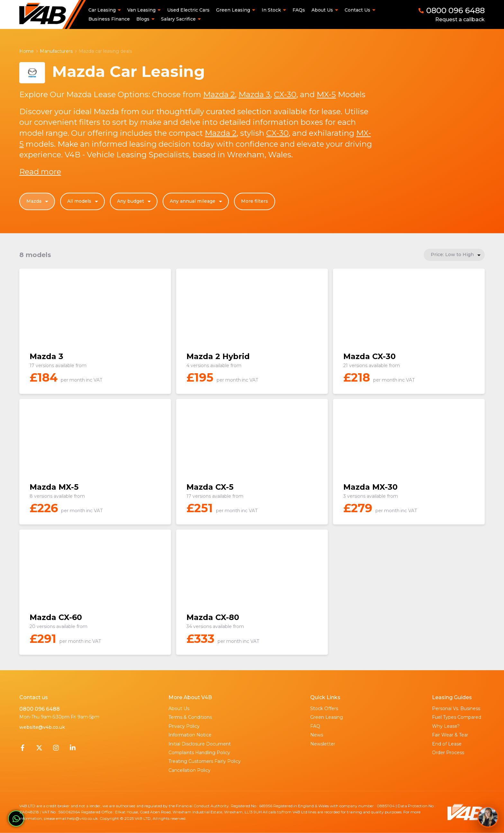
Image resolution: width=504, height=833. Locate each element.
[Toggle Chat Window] (488, 817)
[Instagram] (56, 749)
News (317, 735)
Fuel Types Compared (457, 717)
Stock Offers (324, 708)
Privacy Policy (184, 726)
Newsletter (323, 744)
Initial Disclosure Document (200, 744)
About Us (179, 708)
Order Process (448, 753)
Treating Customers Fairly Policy (205, 761)
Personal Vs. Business (456, 708)
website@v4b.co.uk (42, 727)
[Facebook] (22, 749)
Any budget (135, 201)
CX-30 (285, 94)
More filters (255, 201)
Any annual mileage (197, 201)
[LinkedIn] (73, 749)
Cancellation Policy (189, 770)
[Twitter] (39, 749)
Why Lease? (446, 726)
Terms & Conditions (190, 717)
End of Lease (447, 744)
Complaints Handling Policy (199, 753)
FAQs (299, 10)
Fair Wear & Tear (450, 735)
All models (83, 201)
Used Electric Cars (188, 10)
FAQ (315, 726)
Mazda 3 (254, 94)
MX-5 (326, 94)
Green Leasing (327, 717)
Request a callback (460, 19)
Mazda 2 (219, 94)
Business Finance (109, 19)
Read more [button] (40, 172)
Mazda (38, 201)
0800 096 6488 (40, 709)
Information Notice (190, 735)
